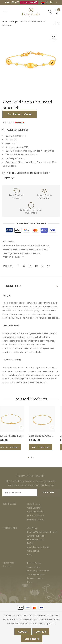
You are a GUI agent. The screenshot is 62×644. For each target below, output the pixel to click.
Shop (14, 22)
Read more (32, 639)
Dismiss (41, 632)
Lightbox (53, 38)
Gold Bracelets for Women (33, 249)
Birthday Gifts (42, 246)
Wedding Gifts (32, 253)
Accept (23, 632)
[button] (28, 457)
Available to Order (20, 114)
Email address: (20, 493)
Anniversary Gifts (25, 246)
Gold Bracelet (10, 249)
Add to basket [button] (19, 447)
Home (6, 22)
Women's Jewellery (13, 257)
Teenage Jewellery (13, 253)
